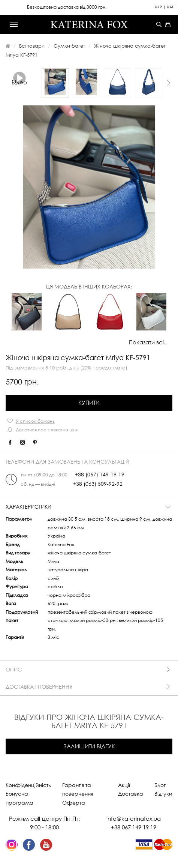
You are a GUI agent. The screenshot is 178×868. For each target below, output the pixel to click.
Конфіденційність (28, 785)
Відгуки (163, 794)
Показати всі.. (148, 342)
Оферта (74, 803)
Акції (124, 785)
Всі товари (32, 46)
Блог (160, 785)
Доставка (131, 794)
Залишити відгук (89, 746)
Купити (89, 402)
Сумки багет (69, 46)
